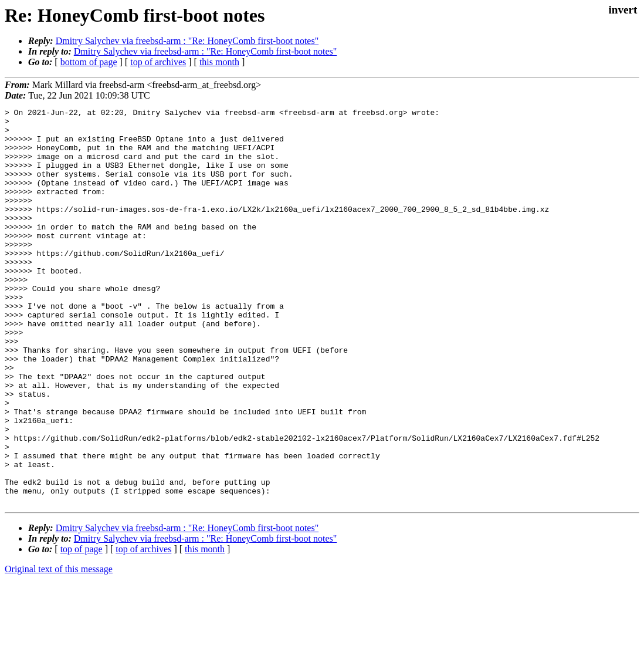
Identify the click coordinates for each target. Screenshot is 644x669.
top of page (82, 628)
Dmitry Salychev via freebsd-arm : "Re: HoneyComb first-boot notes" (187, 41)
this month (219, 62)
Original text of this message (59, 648)
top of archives (158, 62)
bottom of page (89, 62)
